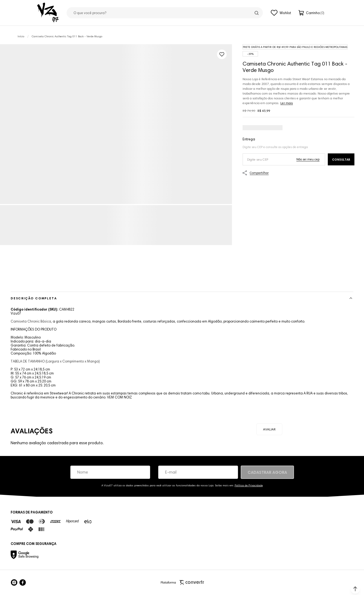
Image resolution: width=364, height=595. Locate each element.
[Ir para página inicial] (21, 36)
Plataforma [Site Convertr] (182, 583)
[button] (355, 589)
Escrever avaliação (269, 429)
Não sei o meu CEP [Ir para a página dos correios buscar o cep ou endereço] (308, 159)
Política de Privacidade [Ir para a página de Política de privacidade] (249, 485)
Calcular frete (341, 159)
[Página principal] (48, 13)
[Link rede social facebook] (23, 582)
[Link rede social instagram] (14, 582)
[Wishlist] (281, 13)
